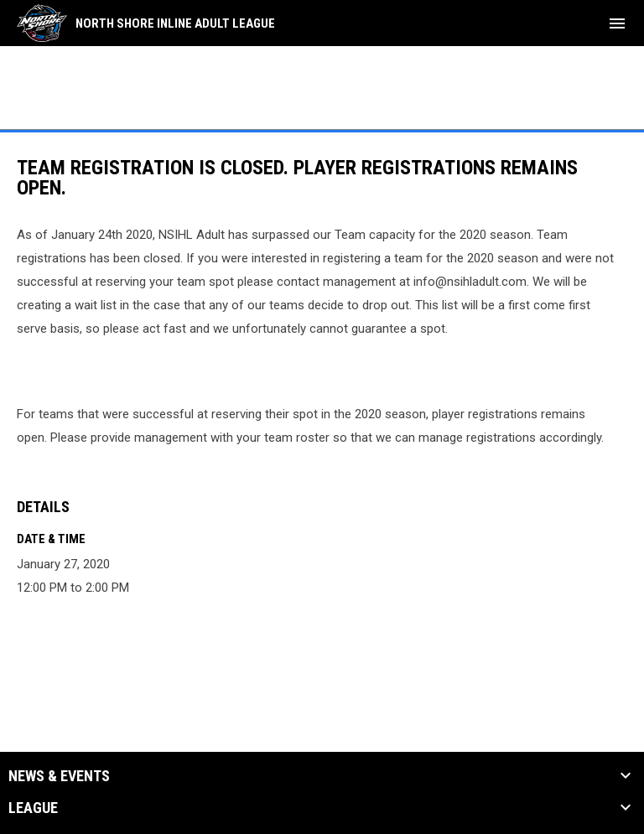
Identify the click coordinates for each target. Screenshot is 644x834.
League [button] (33, 808)
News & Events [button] (59, 776)
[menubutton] (617, 23)
